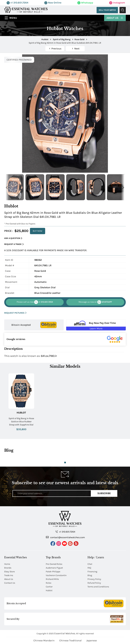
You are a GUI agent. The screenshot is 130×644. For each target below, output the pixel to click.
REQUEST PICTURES (15, 313)
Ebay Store (9, 572)
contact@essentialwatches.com (65, 537)
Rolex (49, 583)
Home (7, 564)
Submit (123, 10)
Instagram (117, 3)
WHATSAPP (95, 302)
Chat (90, 564)
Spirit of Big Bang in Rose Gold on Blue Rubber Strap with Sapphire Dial (21, 421)
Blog (90, 575)
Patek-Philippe (53, 572)
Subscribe (104, 493)
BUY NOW (38, 231)
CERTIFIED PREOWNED (19, 60)
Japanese (92, 640)
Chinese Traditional (70, 640)
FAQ (89, 568)
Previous (7, 187)
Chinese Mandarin (44, 640)
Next (123, 187)
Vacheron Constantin (56, 575)
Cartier (49, 587)
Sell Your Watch (107, 10)
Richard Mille (52, 579)
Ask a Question (13, 238)
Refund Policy (94, 583)
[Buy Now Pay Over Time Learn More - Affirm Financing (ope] (96, 325)
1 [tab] (65, 463)
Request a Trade (14, 244)
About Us (115, 18)
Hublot (21, 413)
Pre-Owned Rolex (54, 564)
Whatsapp (85, 3)
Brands (8, 568)
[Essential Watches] (26, 10)
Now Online (53, 3)
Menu (13, 18)
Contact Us (10, 583)
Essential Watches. (65, 633)
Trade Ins (9, 575)
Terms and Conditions (98, 587)
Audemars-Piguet (54, 568)
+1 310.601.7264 (17, 3)
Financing (92, 572)
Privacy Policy (94, 579)
